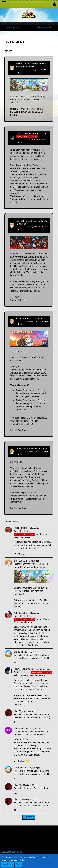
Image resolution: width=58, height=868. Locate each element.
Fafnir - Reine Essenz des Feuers (31, 134)
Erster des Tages (42, 788)
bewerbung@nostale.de (28, 752)
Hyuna (18, 711)
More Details (8, 864)
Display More (29, 817)
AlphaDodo (20, 613)
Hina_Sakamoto (22, 139)
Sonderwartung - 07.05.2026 (29, 319)
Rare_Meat (20, 528)
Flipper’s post (26, 732)
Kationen (19, 728)
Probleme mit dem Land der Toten (32, 449)
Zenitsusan (20, 70)
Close (18, 864)
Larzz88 (19, 652)
